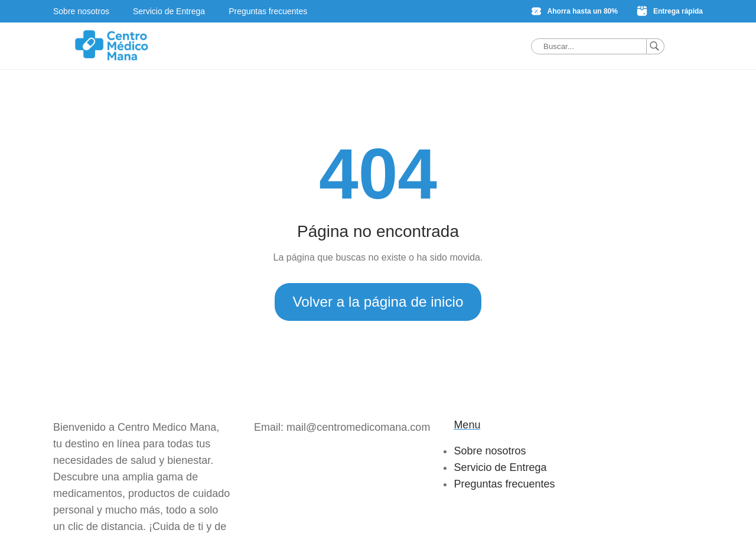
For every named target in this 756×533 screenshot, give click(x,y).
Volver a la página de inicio (378, 302)
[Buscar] (656, 46)
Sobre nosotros (81, 11)
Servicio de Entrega (169, 11)
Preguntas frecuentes (268, 11)
